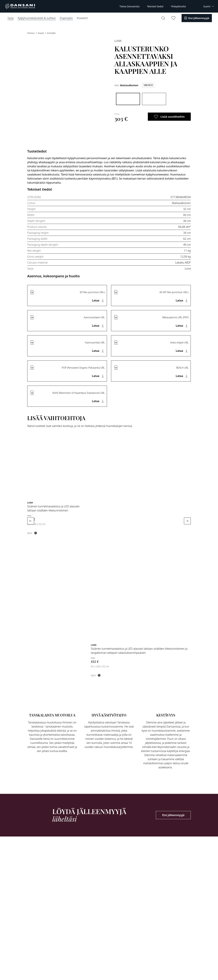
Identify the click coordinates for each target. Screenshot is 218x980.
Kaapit (41, 33)
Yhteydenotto (178, 6)
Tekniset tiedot (155, 6)
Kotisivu (31, 33)
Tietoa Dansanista (129, 6)
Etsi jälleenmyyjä (173, 815)
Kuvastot (82, 18)
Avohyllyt (51, 33)
